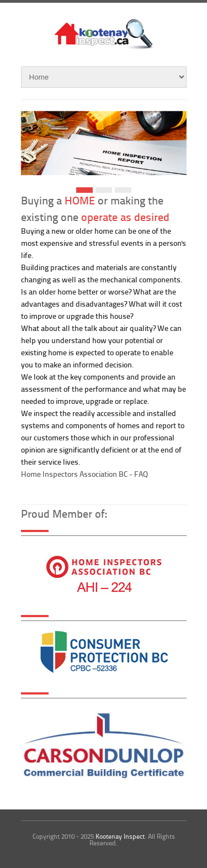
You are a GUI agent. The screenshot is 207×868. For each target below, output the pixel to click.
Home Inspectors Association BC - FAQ (84, 474)
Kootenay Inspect (120, 836)
